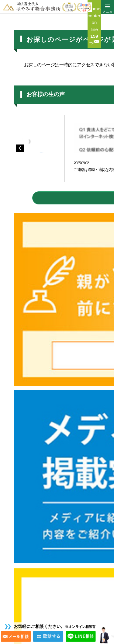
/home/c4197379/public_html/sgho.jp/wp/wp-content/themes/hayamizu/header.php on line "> (94, 26)
